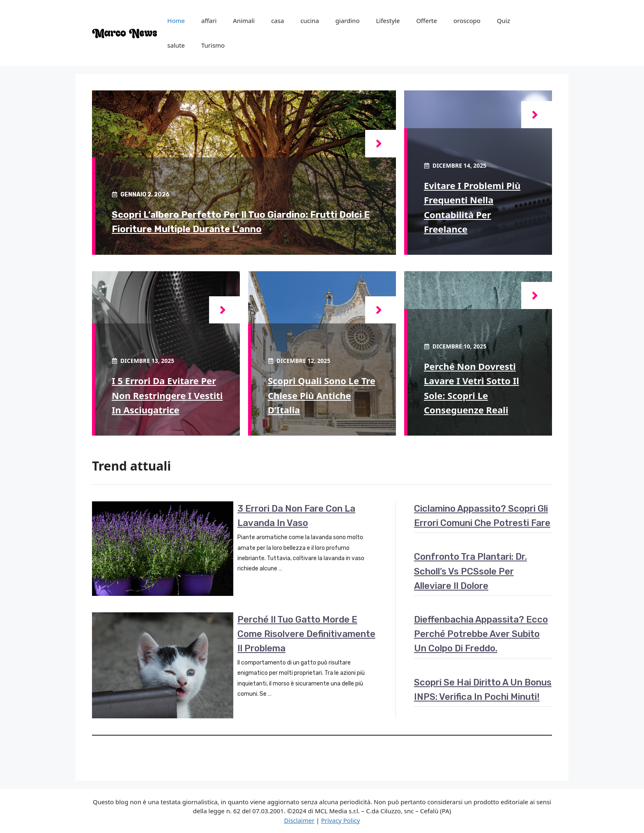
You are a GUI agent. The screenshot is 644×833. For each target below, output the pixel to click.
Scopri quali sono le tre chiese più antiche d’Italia (322, 395)
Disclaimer (299, 820)
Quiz (504, 21)
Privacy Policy (341, 820)
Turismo (213, 45)
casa (277, 21)
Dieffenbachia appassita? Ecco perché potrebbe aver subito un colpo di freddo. (481, 634)
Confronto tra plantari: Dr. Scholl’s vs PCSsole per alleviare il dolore (470, 571)
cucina (309, 21)
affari (209, 21)
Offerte (427, 21)
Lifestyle (388, 21)
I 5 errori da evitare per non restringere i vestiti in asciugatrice (167, 395)
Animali (244, 21)
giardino (348, 21)
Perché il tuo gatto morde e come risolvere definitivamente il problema (306, 634)
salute (176, 45)
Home (176, 21)
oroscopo (467, 21)
